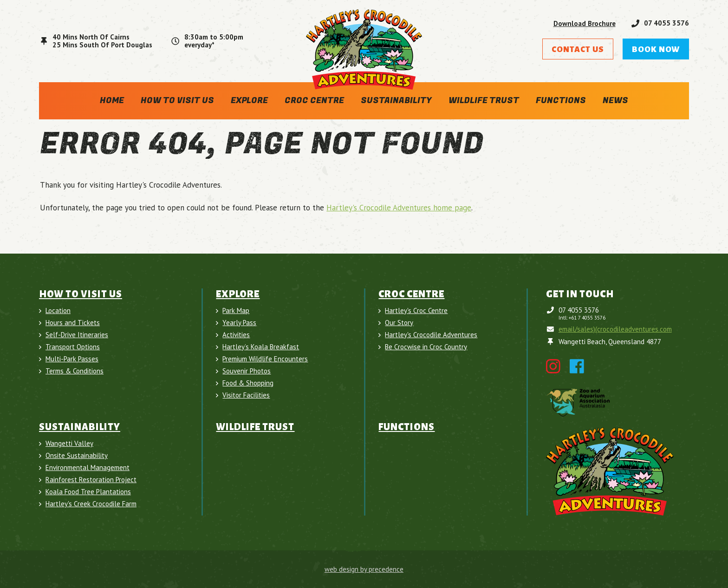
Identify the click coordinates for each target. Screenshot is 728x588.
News (615, 101)
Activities (236, 335)
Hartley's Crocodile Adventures (431, 335)
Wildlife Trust (484, 101)
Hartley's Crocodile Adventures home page (399, 208)
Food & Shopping (248, 383)
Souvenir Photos (247, 371)
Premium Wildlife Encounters (265, 359)
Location (58, 311)
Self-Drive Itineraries (77, 335)
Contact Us (578, 49)
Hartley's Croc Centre (416, 311)
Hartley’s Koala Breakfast (261, 347)
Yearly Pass (239, 323)
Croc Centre (314, 101)
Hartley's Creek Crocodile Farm (91, 504)
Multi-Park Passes (72, 359)
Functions (561, 101)
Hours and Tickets (73, 323)
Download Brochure (585, 23)
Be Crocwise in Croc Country (426, 347)
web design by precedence (364, 569)
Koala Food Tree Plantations (88, 492)
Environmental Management (88, 468)
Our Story (399, 323)
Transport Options (73, 347)
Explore (249, 101)
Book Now (656, 49)
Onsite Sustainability (77, 456)
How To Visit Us (177, 101)
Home (112, 101)
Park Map (236, 311)
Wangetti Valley (69, 444)
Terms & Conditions (75, 371)
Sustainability (396, 101)
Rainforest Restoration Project (91, 480)
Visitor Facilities (246, 395)
